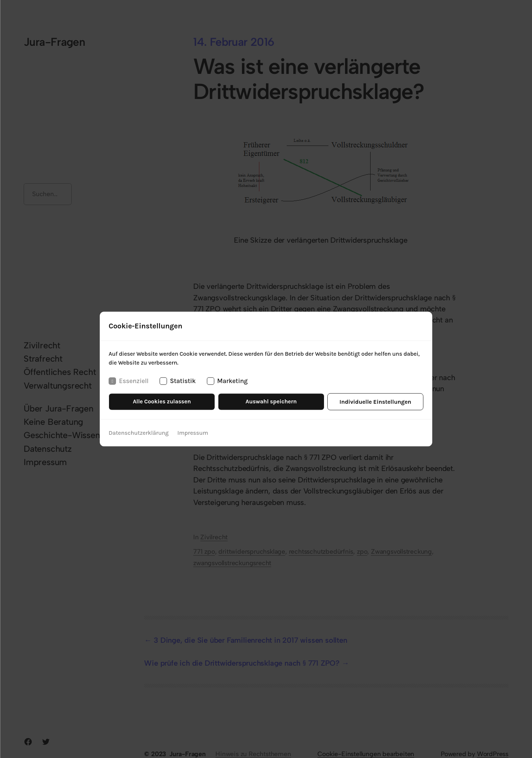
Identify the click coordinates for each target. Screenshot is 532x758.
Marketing (227, 381)
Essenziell (129, 381)
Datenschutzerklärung (139, 433)
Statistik (178, 381)
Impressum (193, 433)
